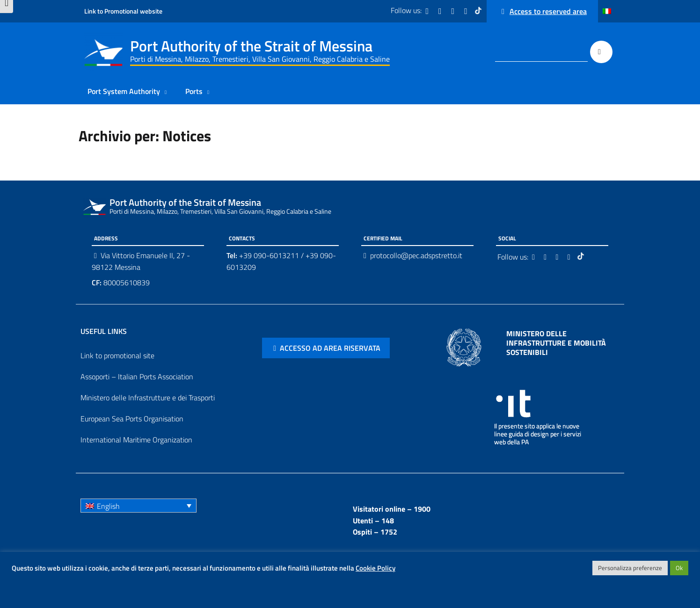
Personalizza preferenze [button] (630, 568)
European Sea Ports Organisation (132, 419)
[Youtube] (467, 11)
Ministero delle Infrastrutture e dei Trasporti (148, 398)
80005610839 (121, 282)
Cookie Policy (376, 568)
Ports (194, 91)
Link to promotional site (117, 355)
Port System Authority (124, 91)
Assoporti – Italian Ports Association (137, 376)
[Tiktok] (479, 11)
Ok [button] (679, 568)
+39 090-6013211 (269, 255)
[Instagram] (454, 11)
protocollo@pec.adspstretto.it (416, 255)
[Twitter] (441, 11)
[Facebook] (428, 11)
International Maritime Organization (136, 440)
